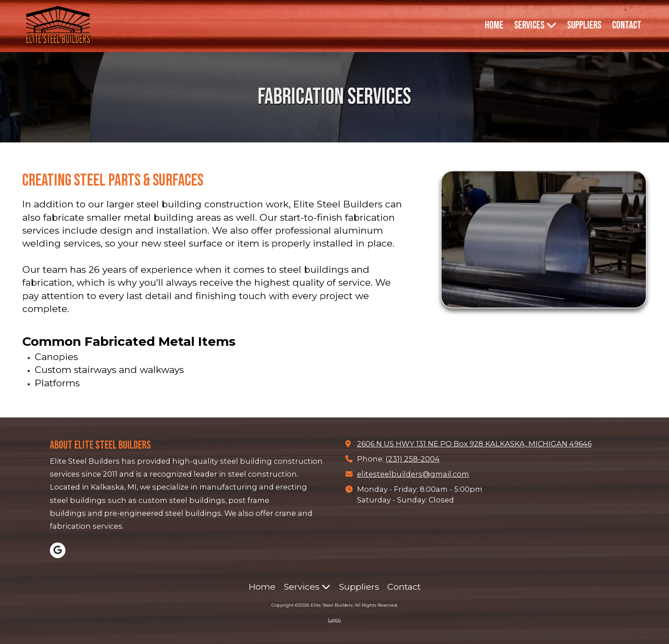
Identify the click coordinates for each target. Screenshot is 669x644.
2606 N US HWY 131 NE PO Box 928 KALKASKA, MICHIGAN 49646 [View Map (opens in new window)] (474, 444)
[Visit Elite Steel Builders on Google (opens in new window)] (58, 550)
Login (334, 620)
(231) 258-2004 (413, 459)
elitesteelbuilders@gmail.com (413, 474)
